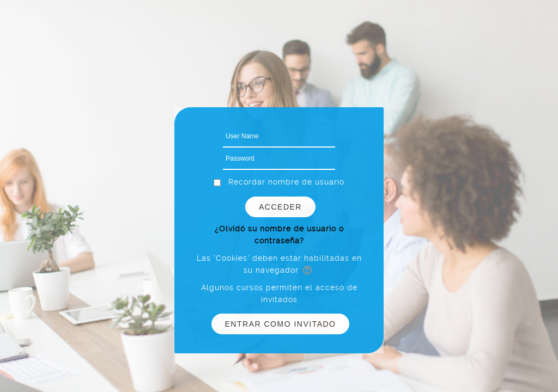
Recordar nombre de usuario (286, 182)
